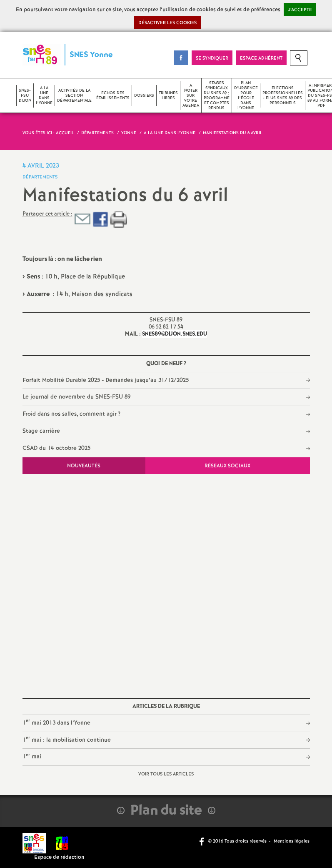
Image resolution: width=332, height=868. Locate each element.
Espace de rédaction (59, 857)
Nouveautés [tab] (84, 466)
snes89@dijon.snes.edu (175, 334)
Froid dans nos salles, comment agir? (72, 414)
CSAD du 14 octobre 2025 (56, 448)
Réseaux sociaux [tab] (227, 466)
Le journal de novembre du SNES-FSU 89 (76, 397)
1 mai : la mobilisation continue (67, 739)
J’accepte (300, 10)
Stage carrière (41, 431)
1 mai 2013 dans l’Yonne (56, 722)
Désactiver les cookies (167, 23)
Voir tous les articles (166, 774)
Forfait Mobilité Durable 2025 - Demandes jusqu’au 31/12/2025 (106, 380)
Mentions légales (292, 841)
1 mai (32, 756)
